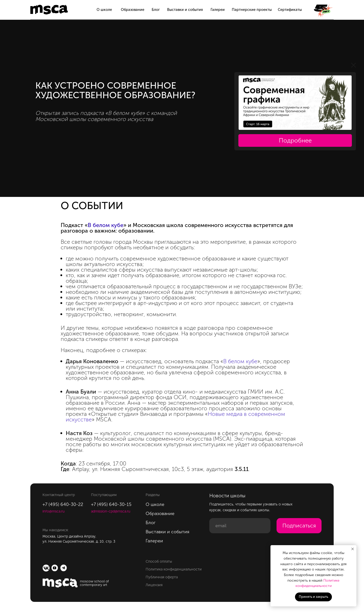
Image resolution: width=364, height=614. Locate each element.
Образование (133, 10)
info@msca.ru (53, 511)
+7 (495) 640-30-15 (111, 504)
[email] (240, 526)
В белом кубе (106, 225)
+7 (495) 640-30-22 (63, 504)
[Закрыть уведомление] (353, 549)
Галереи (218, 10)
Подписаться (299, 526)
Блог (156, 10)
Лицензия (154, 585)
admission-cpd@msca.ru (111, 511)
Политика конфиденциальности (174, 569)
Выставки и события (185, 10)
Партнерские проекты (252, 10)
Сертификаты (290, 10)
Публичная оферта (162, 577)
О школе (104, 10)
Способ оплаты (159, 561)
